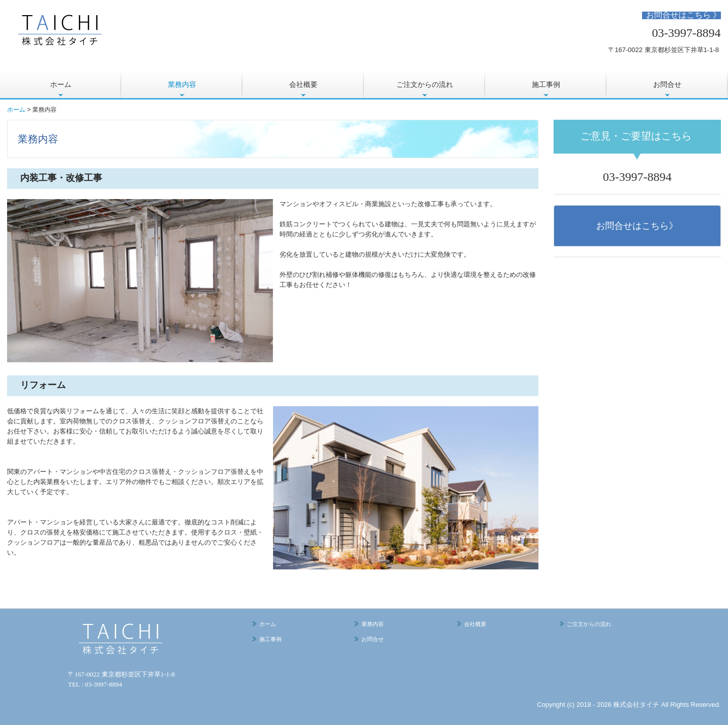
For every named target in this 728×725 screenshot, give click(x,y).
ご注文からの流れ (425, 84)
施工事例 (546, 84)
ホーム (61, 84)
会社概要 (303, 84)
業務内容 (182, 84)
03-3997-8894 (687, 33)
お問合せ (667, 84)
